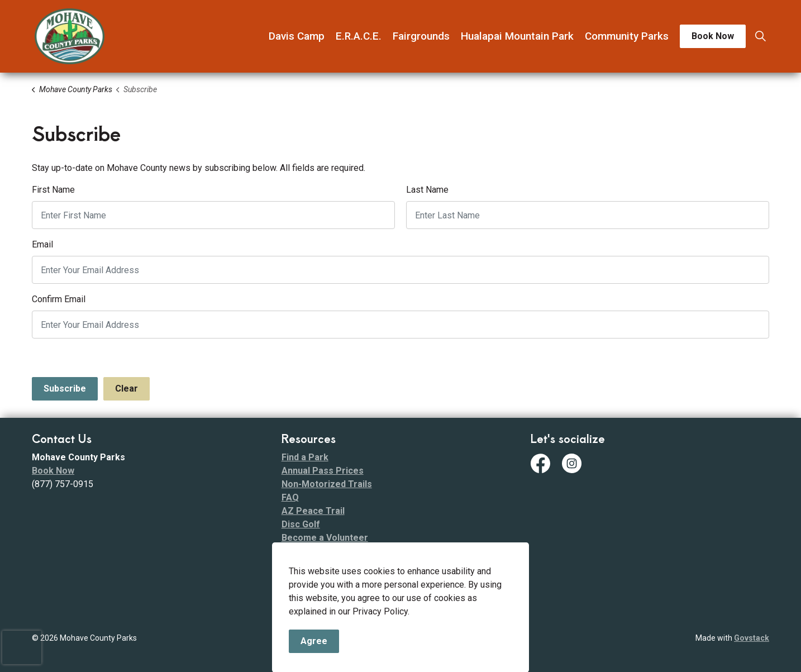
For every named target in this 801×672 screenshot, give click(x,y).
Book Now (713, 36)
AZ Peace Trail (313, 511)
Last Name (427, 190)
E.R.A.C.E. (359, 36)
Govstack (752, 638)
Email (42, 244)
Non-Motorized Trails (327, 484)
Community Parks (627, 36)
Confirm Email (59, 299)
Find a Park (305, 457)
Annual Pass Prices (323, 471)
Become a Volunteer (325, 538)
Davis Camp (297, 36)
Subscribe (65, 389)
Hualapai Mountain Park (517, 36)
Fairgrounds (421, 36)
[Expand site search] (760, 36)
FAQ (290, 497)
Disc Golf (301, 524)
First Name (53, 190)
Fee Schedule (310, 578)
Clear (127, 389)
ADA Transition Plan (324, 564)
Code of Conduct (317, 551)
